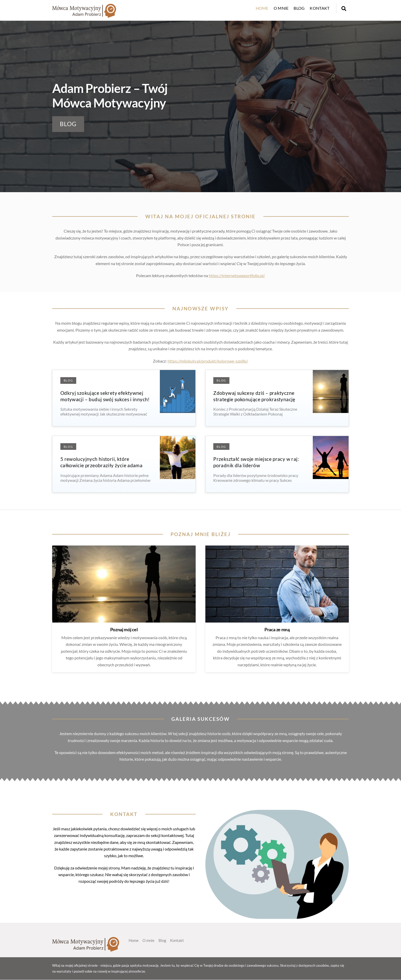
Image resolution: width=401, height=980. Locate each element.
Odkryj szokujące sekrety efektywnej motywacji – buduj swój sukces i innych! (105, 396)
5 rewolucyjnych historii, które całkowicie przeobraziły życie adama (101, 462)
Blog (299, 8)
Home (262, 8)
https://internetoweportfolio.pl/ (237, 275)
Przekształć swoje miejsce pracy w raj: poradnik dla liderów (256, 462)
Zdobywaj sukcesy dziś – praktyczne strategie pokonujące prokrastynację (254, 396)
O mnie (281, 8)
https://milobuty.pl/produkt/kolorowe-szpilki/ (208, 361)
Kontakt (320, 8)
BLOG (68, 124)
